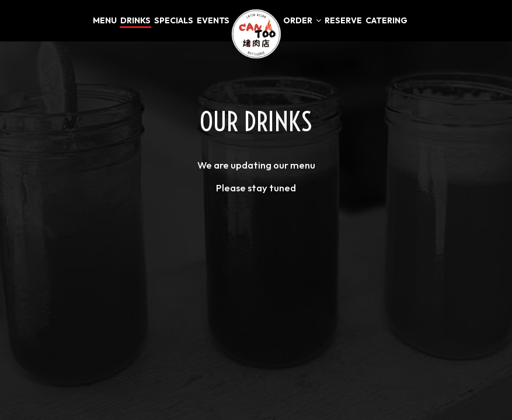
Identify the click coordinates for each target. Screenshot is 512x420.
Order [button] (302, 20)
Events (213, 20)
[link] (256, 34)
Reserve (343, 20)
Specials (174, 20)
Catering (386, 20)
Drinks (135, 20)
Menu (105, 20)
